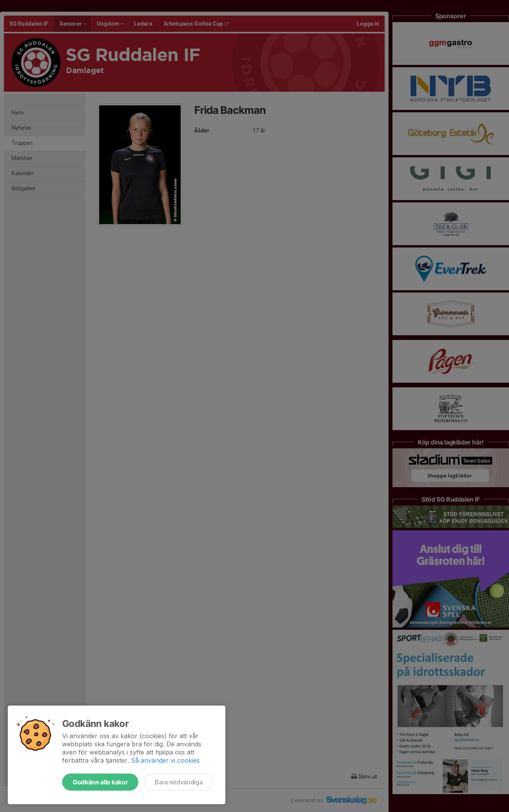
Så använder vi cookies (165, 760)
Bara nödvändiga (179, 782)
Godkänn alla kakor (100, 782)
